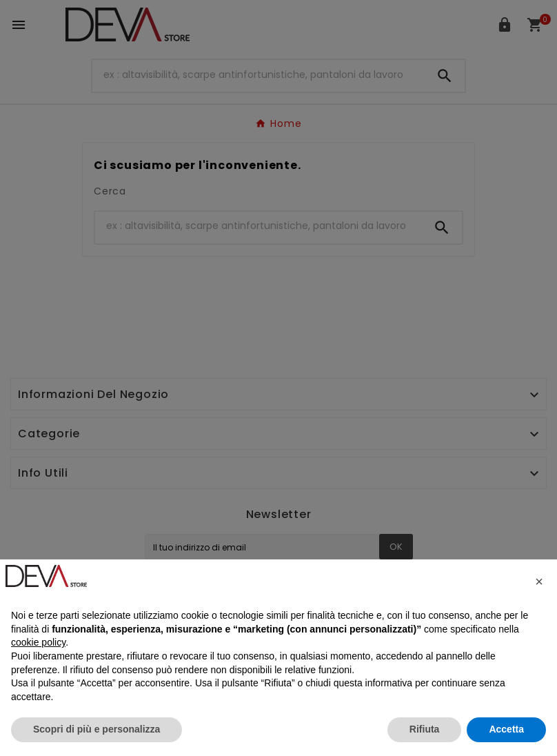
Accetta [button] (506, 729)
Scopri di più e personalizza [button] (97, 729)
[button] (539, 581)
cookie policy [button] (38, 642)
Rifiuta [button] (425, 729)
